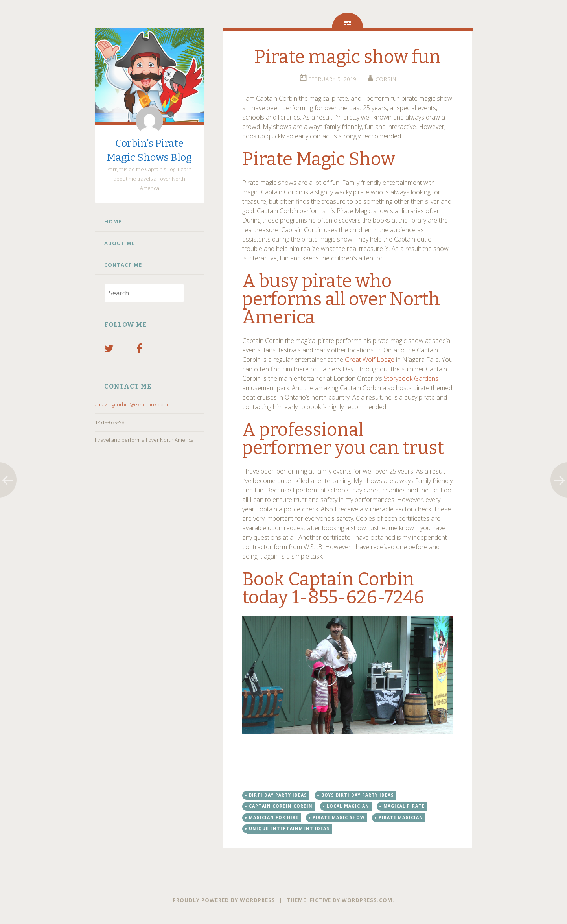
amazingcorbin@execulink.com (131, 404)
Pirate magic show (339, 817)
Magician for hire (274, 817)
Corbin (386, 79)
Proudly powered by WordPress (224, 900)
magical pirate (404, 806)
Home (113, 221)
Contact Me (123, 265)
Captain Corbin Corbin (281, 806)
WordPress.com (367, 900)
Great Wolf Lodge (370, 360)
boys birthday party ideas (358, 795)
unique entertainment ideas (289, 828)
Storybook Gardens (411, 378)
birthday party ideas (278, 795)
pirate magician (401, 817)
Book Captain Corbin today (328, 588)
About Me (120, 243)
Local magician (348, 806)
